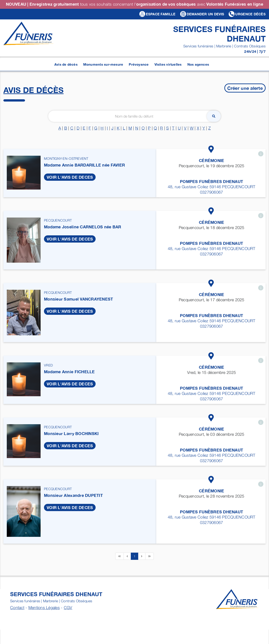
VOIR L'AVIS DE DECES (70, 177)
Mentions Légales (44, 608)
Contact (17, 608)
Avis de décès (33, 90)
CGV (68, 608)
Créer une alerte (245, 88)
